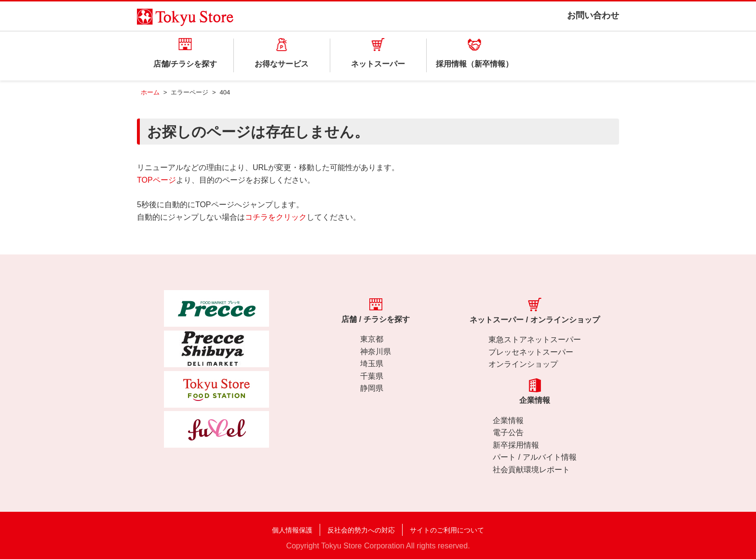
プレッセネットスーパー (531, 352)
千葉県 (372, 376)
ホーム (150, 92)
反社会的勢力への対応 (361, 530)
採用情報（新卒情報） (474, 64)
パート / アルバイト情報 (534, 457)
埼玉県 (372, 364)
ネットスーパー (378, 64)
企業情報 (508, 420)
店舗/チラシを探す (185, 64)
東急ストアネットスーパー (535, 339)
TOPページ (156, 180)
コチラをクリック (276, 217)
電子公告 (508, 433)
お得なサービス (282, 64)
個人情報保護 (292, 530)
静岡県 (372, 388)
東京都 (372, 339)
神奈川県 (376, 352)
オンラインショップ (523, 364)
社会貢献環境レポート (531, 470)
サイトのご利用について (447, 530)
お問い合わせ (593, 15)
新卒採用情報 (516, 445)
